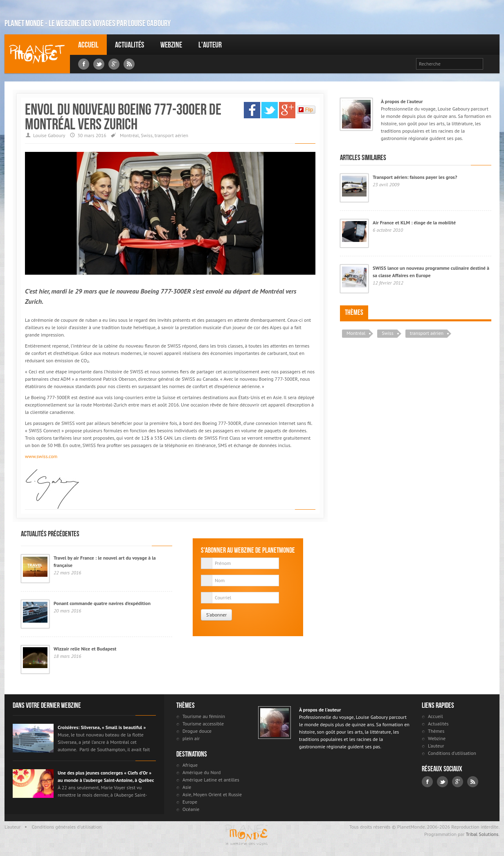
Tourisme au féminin (204, 716)
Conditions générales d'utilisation (67, 827)
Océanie (191, 809)
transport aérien (171, 135)
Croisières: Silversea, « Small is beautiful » (102, 727)
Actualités (129, 45)
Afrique (190, 765)
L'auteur (210, 45)
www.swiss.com (41, 456)
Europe (190, 802)
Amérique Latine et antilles (211, 780)
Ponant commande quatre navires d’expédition (102, 603)
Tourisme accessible (203, 724)
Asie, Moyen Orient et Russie (212, 794)
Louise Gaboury (37, 54)
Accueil (88, 45)
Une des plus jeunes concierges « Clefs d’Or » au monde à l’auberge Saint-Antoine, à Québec (106, 776)
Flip (306, 110)
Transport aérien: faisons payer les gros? (415, 177)
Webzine (171, 45)
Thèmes (354, 312)
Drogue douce (197, 731)
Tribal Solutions (482, 834)
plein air (191, 738)
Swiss (147, 135)
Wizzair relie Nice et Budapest (85, 649)
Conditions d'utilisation (452, 753)
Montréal (129, 135)
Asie (187, 787)
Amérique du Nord (202, 772)
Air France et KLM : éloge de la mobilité (414, 222)
